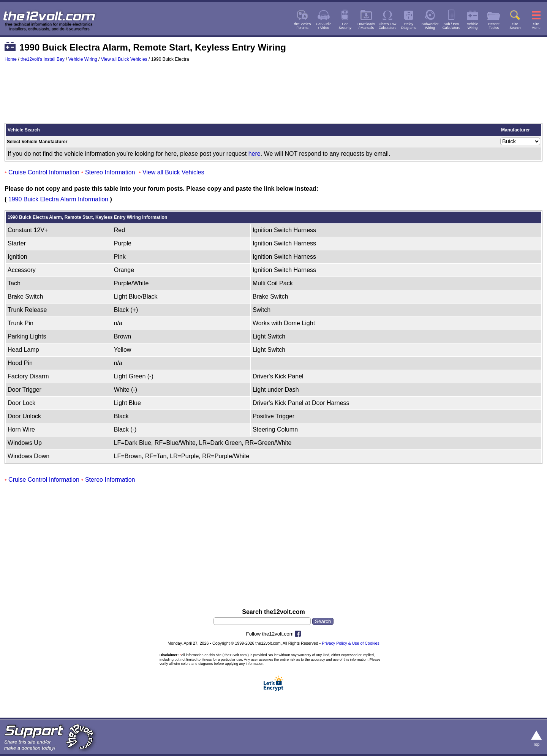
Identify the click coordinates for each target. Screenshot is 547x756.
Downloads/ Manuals (366, 26)
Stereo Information (110, 172)
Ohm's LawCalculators (388, 26)
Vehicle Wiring (83, 59)
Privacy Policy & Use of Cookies (351, 643)
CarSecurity (345, 26)
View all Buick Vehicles (124, 59)
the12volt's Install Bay (43, 59)
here (255, 154)
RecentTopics (494, 26)
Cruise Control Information (44, 172)
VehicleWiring (473, 26)
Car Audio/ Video (324, 26)
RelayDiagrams (409, 26)
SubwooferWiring (430, 26)
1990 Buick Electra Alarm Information (58, 199)
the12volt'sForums (302, 26)
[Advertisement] (273, 96)
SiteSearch (515, 26)
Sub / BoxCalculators (451, 26)
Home (11, 59)
